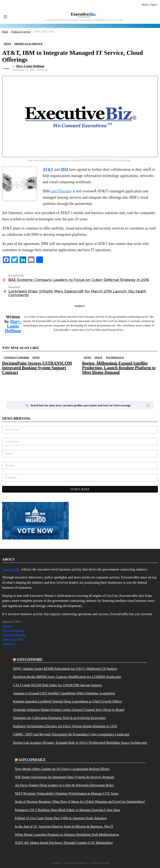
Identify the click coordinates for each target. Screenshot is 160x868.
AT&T (48, 169)
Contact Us (9, 644)
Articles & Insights (13, 630)
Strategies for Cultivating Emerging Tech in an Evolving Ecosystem (59, 718)
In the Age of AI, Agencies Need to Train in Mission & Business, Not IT (64, 827)
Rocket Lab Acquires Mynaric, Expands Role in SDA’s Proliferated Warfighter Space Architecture (80, 743)
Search (148, 406)
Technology (115, 357)
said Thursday (61, 191)
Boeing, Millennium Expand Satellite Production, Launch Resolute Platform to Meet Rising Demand (119, 368)
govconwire (30, 659)
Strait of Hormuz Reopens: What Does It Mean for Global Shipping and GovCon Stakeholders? (80, 802)
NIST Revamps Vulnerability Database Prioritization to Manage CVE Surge (67, 794)
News (36, 357)
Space (98, 357)
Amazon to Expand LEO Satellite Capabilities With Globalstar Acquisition (64, 693)
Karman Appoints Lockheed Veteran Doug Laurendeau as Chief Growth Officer (67, 701)
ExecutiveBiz (11, 569)
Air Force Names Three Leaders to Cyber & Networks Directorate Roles (64, 785)
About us (7, 626)
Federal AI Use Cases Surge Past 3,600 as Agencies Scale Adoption (61, 818)
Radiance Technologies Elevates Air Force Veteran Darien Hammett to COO (65, 726)
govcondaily (32, 759)
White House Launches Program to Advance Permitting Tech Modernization (67, 835)
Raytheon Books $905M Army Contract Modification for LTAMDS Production (67, 677)
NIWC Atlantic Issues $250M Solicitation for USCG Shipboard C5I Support (65, 669)
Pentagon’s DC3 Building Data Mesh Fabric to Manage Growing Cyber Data (67, 810)
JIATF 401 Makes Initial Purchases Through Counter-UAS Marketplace (64, 843)
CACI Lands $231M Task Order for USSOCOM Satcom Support (57, 685)
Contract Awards (16, 357)
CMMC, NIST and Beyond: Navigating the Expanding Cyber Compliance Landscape (71, 734)
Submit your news (13, 639)
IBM (64, 169)
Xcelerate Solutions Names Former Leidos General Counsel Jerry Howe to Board (68, 710)
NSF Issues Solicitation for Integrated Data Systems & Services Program (65, 777)
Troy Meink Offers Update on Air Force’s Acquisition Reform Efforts (62, 769)
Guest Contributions (14, 635)
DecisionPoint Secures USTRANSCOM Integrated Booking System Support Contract (37, 368)
